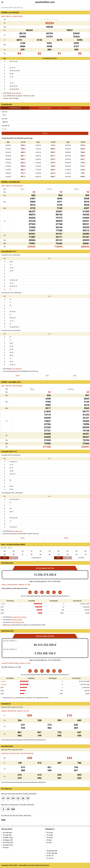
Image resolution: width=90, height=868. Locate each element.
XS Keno (6, 848)
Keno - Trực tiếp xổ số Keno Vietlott (13, 544)
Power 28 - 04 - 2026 (25, 663)
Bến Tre (23, 189)
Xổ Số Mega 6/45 (7, 563)
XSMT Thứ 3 (9, 386)
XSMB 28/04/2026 (18, 16)
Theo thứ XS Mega (17, 620)
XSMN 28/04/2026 (18, 186)
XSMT (3, 386)
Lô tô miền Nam (7, 251)
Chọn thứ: (4, 112)
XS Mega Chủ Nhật (12, 585)
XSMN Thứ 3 (9, 186)
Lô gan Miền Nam (17, 369)
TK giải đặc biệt (7, 104)
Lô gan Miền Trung (17, 531)
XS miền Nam (8, 833)
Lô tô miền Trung (7, 451)
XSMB (3, 16)
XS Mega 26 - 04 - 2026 (24, 585)
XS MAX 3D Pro (5, 753)
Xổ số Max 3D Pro (7, 746)
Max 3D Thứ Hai (12, 711)
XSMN (3, 186)
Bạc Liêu (76, 189)
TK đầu (49, 840)
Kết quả (45, 133)
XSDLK (23, 538)
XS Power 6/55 (8, 843)
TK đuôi (49, 843)
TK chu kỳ (50, 858)
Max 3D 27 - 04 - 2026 (23, 711)
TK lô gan (50, 833)
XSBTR (18, 376)
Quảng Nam (71, 389)
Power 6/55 (5, 663)
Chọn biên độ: (6, 126)
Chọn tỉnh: (5, 119)
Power (13, 698)
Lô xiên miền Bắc (16, 93)
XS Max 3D (4, 711)
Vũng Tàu (50, 189)
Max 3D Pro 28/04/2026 (27, 753)
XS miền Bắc (7, 835)
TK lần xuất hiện (52, 853)
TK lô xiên (50, 835)
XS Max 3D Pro (8, 845)
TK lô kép (50, 838)
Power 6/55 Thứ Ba (14, 663)
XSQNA (66, 538)
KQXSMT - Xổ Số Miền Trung (11, 382)
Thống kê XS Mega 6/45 (17, 622)
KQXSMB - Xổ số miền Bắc (10, 12)
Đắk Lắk (32, 389)
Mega (10, 625)
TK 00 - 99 (50, 856)
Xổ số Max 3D (6, 704)
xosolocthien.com (45, 2)
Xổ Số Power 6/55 (7, 631)
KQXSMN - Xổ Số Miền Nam (11, 182)
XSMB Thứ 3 (9, 16)
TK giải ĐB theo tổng (75, 108)
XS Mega (4, 585)
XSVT (47, 376)
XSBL (75, 376)
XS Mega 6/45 (8, 840)
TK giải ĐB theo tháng (45, 108)
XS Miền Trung (8, 838)
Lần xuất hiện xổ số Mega (19, 617)
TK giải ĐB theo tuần (15, 108)
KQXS (5, 96)
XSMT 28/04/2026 (18, 386)
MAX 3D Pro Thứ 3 (15, 753)
